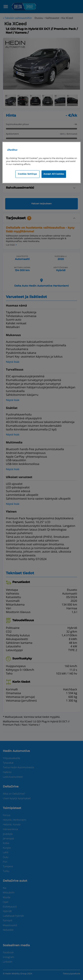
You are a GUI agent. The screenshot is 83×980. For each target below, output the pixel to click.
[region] (42, 162)
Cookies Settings (27, 174)
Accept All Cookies (54, 174)
